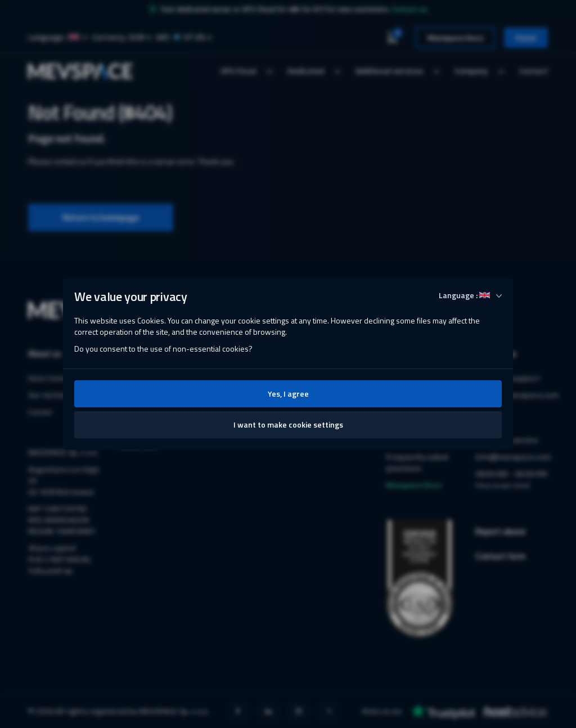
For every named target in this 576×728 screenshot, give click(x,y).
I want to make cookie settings (288, 424)
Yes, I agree (288, 394)
